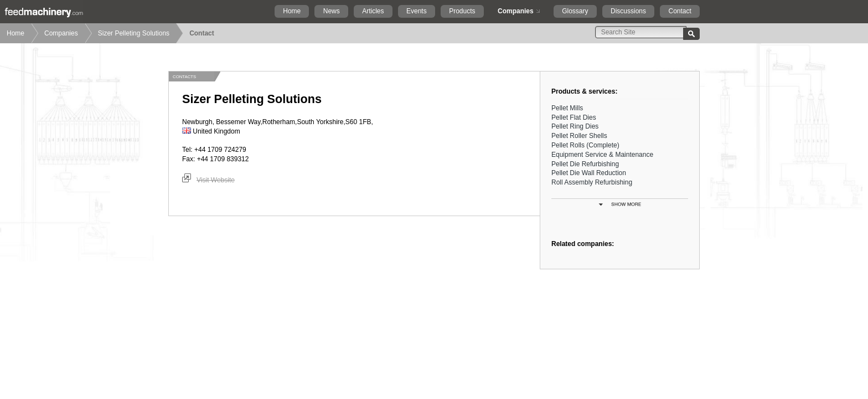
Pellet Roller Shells (579, 136)
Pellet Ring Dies (575, 126)
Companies (516, 11)
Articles (373, 11)
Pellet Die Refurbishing (585, 164)
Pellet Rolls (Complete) (585, 145)
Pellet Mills (567, 108)
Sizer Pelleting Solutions (134, 33)
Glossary (575, 11)
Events (417, 11)
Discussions (628, 11)
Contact (680, 11)
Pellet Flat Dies (574, 117)
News (332, 11)
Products (462, 11)
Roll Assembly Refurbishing (592, 182)
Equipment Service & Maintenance (602, 155)
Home (292, 11)
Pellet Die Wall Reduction (589, 173)
